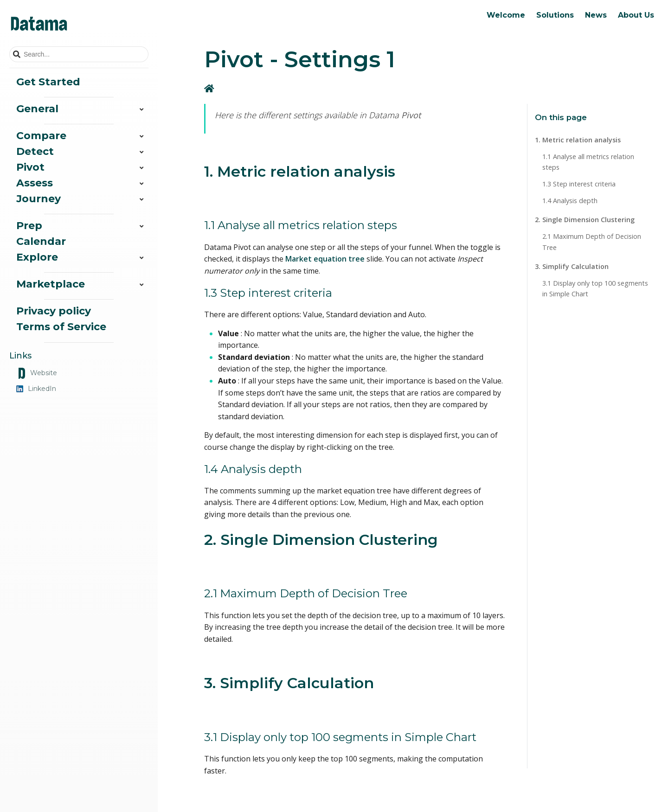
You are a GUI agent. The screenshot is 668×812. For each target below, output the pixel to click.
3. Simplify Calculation (572, 266)
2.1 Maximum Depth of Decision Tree (592, 242)
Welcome (506, 15)
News (596, 15)
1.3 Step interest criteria (579, 184)
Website (37, 373)
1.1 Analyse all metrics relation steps (588, 162)
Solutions (555, 15)
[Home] (210, 88)
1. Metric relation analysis (578, 140)
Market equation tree (325, 259)
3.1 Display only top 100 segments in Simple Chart (595, 288)
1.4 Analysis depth (570, 201)
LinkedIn (36, 389)
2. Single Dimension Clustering (585, 220)
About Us (636, 15)
